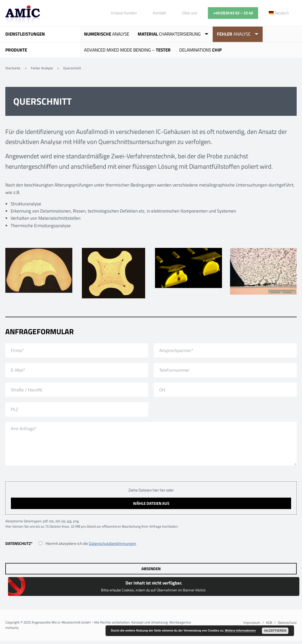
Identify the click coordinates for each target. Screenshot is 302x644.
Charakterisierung (169, 34)
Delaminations (200, 50)
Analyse (107, 34)
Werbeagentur (180, 622)
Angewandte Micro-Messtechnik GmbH (23, 16)
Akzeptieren (275, 631)
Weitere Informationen (240, 630)
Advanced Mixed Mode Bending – (127, 50)
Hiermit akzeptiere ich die (91, 543)
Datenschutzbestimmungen (112, 543)
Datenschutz (19, 543)
